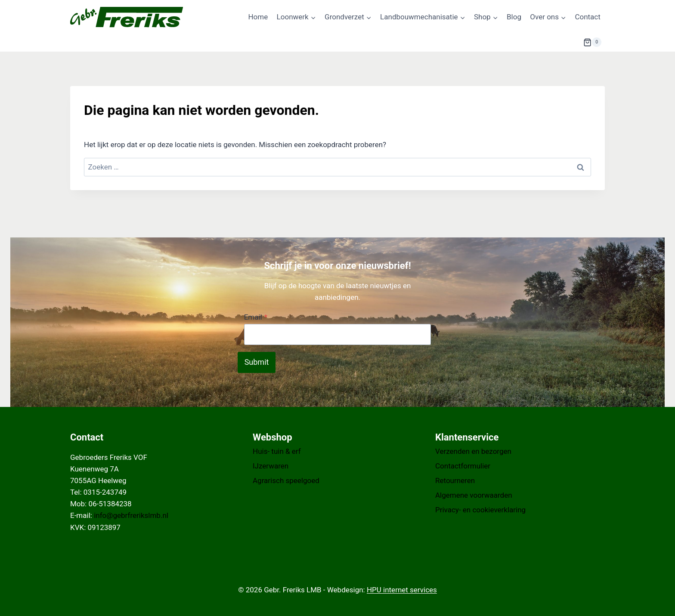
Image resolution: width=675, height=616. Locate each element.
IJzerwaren (271, 466)
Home (258, 17)
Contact (587, 17)
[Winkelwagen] (592, 42)
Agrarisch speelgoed (286, 480)
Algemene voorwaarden (474, 495)
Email (256, 317)
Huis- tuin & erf (277, 451)
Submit (257, 362)
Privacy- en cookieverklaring (480, 510)
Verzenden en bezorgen (473, 451)
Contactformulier (463, 466)
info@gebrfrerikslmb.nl (131, 515)
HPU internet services (402, 590)
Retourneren (455, 480)
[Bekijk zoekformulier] (562, 42)
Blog (514, 17)
